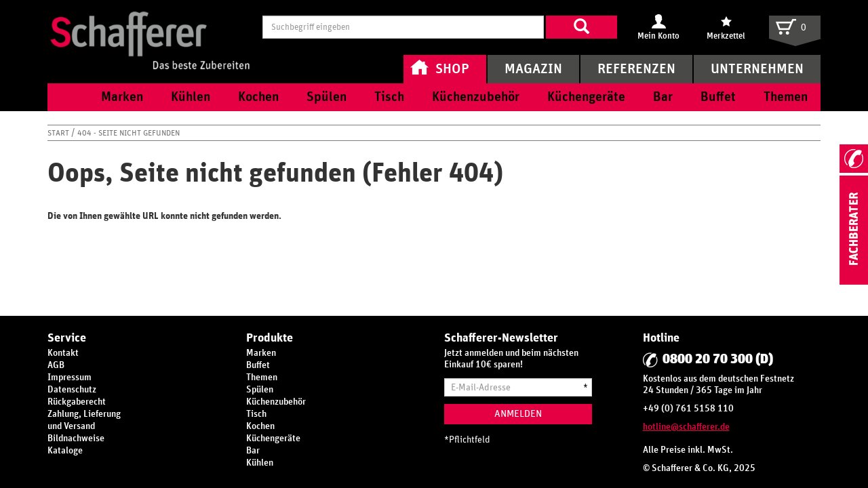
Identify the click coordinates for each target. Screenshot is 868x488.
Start (59, 133)
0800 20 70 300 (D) (718, 359)
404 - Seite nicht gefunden (129, 133)
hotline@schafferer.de (686, 427)
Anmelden (518, 414)
